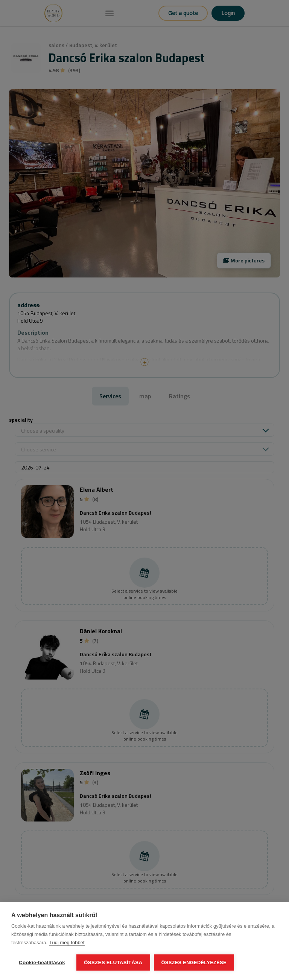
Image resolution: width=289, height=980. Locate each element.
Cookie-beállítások (42, 962)
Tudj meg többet (67, 943)
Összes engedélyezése (194, 962)
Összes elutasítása (113, 962)
